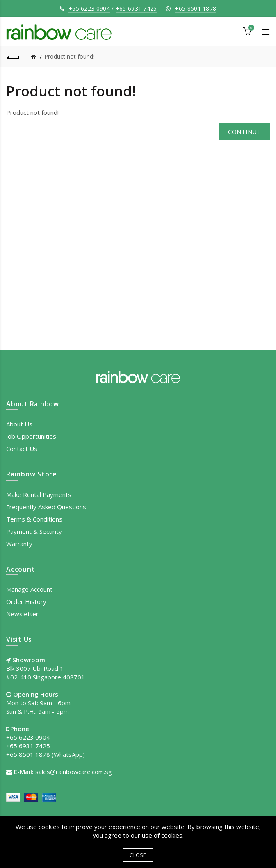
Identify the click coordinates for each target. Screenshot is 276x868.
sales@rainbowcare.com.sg (74, 772)
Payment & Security (34, 531)
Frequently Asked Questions (46, 507)
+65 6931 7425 (136, 8)
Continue (244, 132)
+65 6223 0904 (89, 8)
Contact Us (22, 449)
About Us (19, 424)
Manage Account (29, 589)
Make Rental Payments (39, 494)
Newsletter (22, 614)
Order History (26, 601)
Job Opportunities (31, 436)
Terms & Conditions (34, 519)
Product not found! (69, 56)
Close (138, 855)
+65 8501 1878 (195, 8)
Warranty (19, 544)
